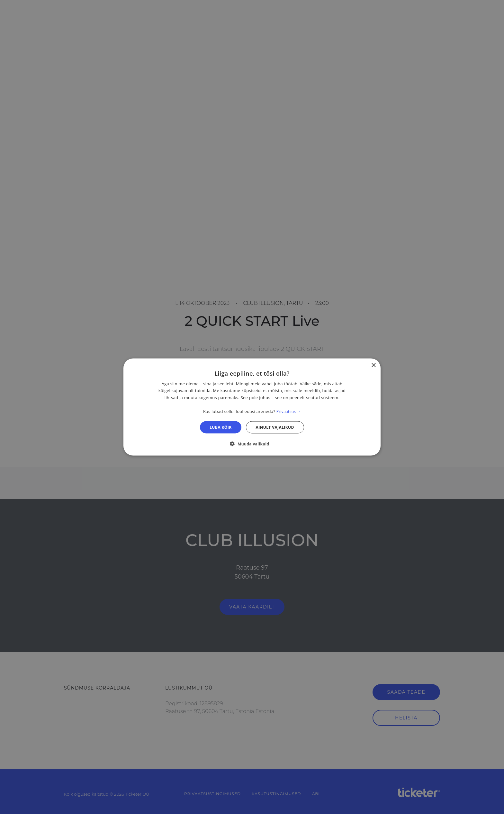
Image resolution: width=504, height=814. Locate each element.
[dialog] (252, 407)
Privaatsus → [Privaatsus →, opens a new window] (289, 411)
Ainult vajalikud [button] (275, 427)
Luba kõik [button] (221, 427)
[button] (252, 444)
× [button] (373, 365)
